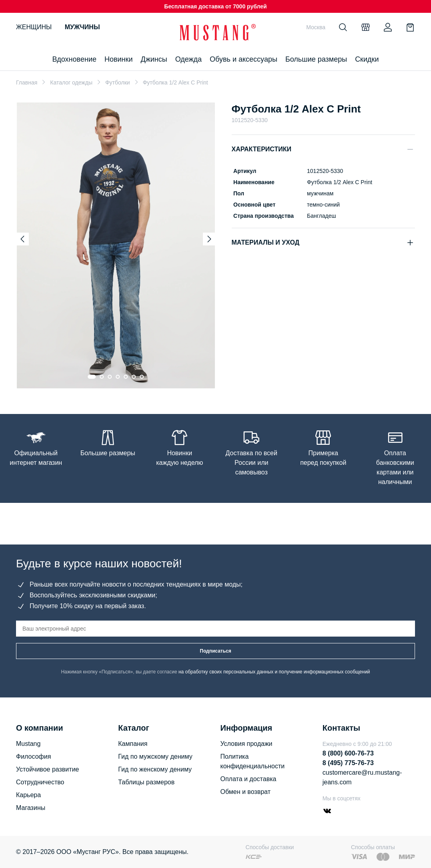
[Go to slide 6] (134, 377)
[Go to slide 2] (102, 377)
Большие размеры (316, 59)
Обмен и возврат (246, 792)
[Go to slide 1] (92, 377)
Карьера (28, 795)
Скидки (367, 59)
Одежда (188, 59)
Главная (27, 82)
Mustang (28, 744)
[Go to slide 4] (118, 377)
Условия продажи (247, 744)
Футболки (118, 82)
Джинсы (154, 59)
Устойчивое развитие (47, 769)
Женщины (34, 27)
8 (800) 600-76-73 (348, 753)
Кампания (133, 744)
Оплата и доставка (249, 779)
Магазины (31, 808)
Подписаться (215, 651)
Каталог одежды (71, 82)
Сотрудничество (40, 782)
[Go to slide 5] (126, 377)
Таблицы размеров (146, 782)
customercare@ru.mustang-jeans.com (362, 777)
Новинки (119, 59)
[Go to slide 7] (142, 377)
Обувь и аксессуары (244, 59)
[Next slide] (209, 239)
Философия (33, 756)
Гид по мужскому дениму (155, 756)
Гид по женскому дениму (155, 769)
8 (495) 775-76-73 (348, 763)
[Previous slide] (22, 239)
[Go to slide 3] (110, 377)
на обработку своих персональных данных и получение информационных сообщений (274, 672)
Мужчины (82, 27)
